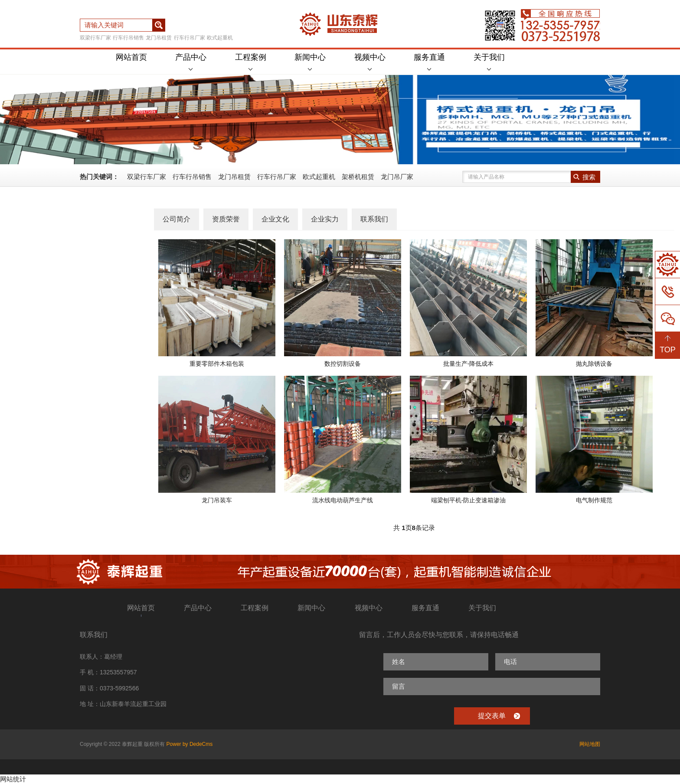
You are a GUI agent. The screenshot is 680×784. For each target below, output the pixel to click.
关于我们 (489, 62)
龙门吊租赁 (159, 38)
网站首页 (131, 57)
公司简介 (177, 219)
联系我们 (374, 219)
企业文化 (275, 219)
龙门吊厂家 (397, 177)
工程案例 (251, 62)
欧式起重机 (220, 38)
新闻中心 (310, 62)
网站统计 (13, 779)
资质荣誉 (226, 219)
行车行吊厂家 (190, 38)
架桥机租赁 (358, 177)
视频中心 (370, 62)
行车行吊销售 (128, 38)
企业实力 (325, 219)
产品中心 (191, 62)
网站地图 (590, 744)
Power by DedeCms (190, 744)
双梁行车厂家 (95, 38)
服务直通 (429, 62)
